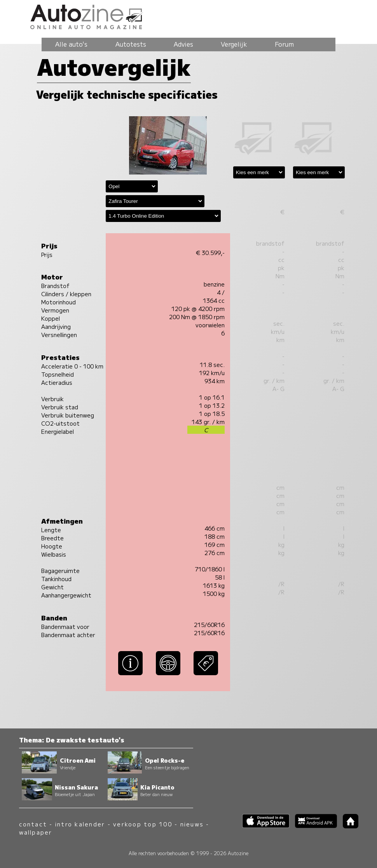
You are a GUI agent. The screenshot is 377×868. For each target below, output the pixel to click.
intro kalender (80, 824)
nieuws (192, 824)
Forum (284, 44)
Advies (183, 44)
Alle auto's (71, 44)
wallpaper (36, 832)
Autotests (131, 44)
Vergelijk (234, 44)
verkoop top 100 (143, 824)
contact (33, 824)
